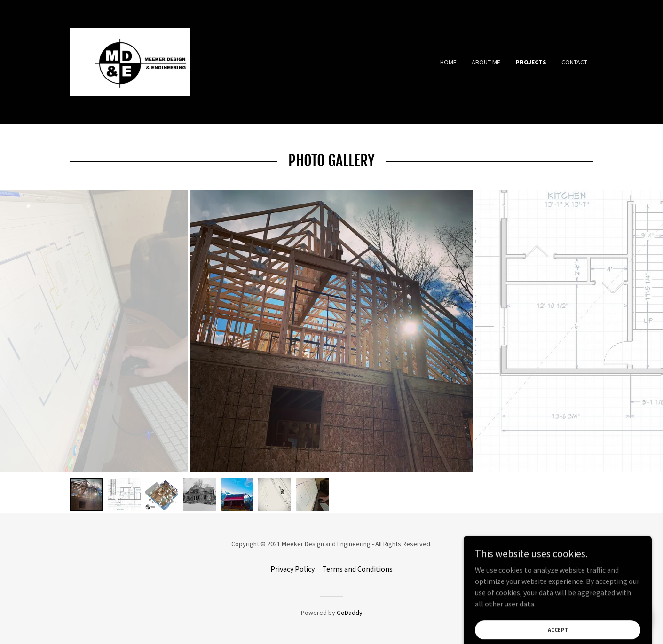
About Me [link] (486, 62)
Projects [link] (531, 62)
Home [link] (448, 62)
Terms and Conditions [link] (357, 569)
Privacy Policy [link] (292, 569)
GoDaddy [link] (350, 613)
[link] (130, 61)
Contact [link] (574, 62)
